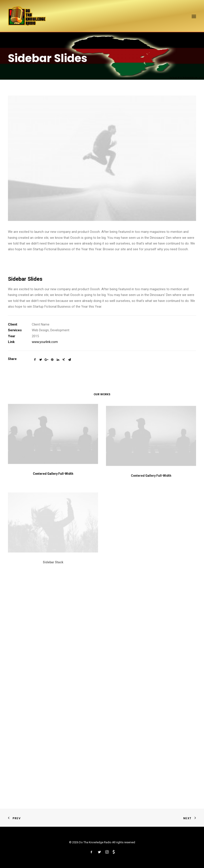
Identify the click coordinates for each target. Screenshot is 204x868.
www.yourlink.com (45, 342)
